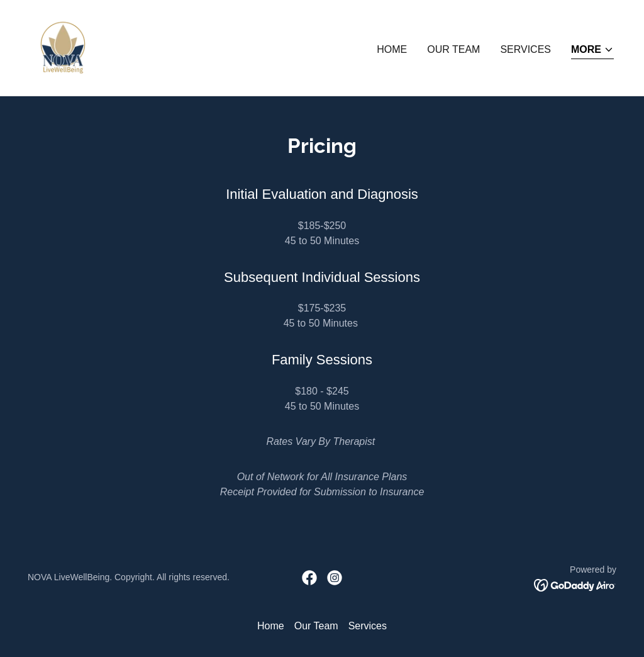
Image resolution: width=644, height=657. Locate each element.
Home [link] (392, 49)
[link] (63, 47)
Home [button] (271, 626)
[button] (592, 51)
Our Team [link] (453, 49)
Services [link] (525, 49)
